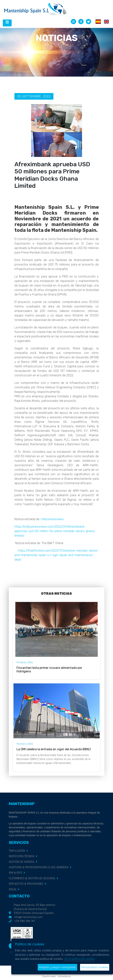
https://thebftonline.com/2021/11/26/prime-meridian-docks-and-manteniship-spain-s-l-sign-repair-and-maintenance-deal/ (57, 555)
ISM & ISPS (15, 873)
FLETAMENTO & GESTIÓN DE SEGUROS (32, 878)
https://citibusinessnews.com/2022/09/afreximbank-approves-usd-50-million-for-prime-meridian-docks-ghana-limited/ (55, 531)
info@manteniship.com (28, 917)
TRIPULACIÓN (17, 851)
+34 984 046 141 (25, 921)
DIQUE (13, 889)
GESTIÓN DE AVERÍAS (22, 862)
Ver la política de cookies (79, 959)
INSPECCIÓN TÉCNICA (22, 856)
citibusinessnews (52, 519)
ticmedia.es (64, 976)
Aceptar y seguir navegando (57, 967)
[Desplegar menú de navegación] (7, 23)
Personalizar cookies (95, 967)
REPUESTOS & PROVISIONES (26, 884)
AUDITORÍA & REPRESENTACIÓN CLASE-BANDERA (39, 867)
